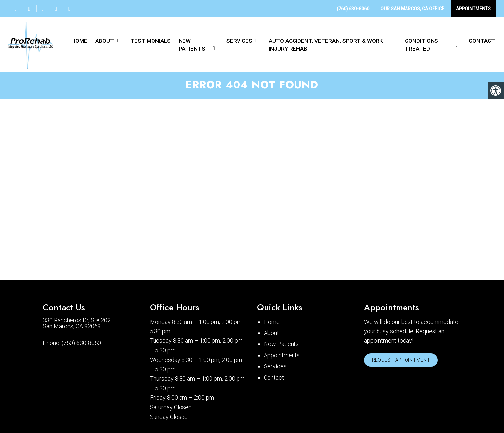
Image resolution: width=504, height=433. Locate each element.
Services (239, 41)
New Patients (192, 45)
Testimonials (151, 41)
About (105, 41)
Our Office (412, 9)
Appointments (473, 9)
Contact (482, 41)
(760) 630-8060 (353, 9)
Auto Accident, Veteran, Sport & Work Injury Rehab (326, 45)
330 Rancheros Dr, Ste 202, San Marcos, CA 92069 (77, 325)
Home (79, 41)
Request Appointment (402, 362)
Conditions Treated (421, 45)
